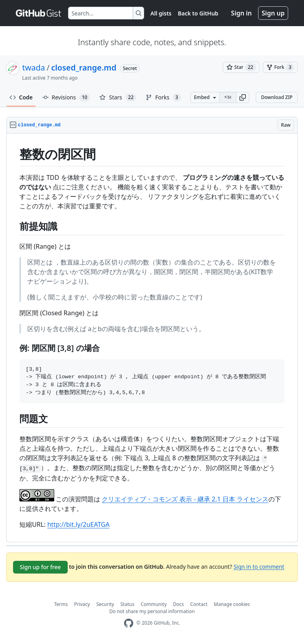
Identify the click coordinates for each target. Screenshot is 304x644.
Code (21, 97)
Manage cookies (232, 604)
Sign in (241, 13)
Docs (179, 604)
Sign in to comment (259, 566)
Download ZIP (277, 97)
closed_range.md (84, 68)
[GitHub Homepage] (129, 623)
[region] (152, 338)
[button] (243, 97)
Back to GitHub (198, 13)
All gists (161, 13)
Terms (61, 604)
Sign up (273, 13)
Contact (199, 604)
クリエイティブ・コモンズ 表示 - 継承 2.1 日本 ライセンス (185, 499)
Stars (118, 97)
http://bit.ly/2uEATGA (78, 524)
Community (154, 604)
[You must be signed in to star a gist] (241, 67)
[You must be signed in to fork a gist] (280, 67)
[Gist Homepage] (39, 13)
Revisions (66, 97)
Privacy (82, 604)
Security (105, 604)
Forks (163, 97)
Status (127, 604)
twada (34, 68)
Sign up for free (40, 567)
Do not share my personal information (152, 611)
